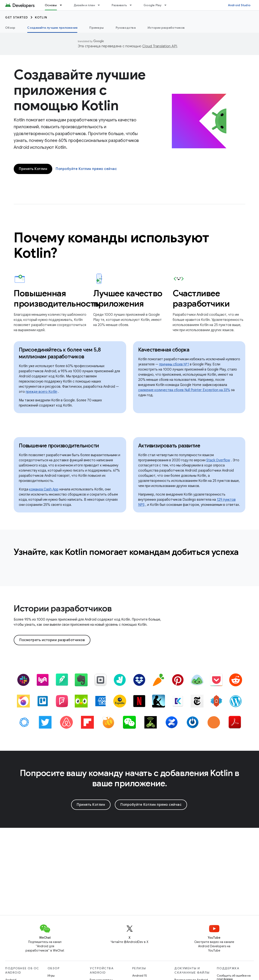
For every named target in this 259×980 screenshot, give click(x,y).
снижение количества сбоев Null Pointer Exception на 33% (184, 390)
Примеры (97, 28)
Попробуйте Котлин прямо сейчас (86, 169)
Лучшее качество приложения (128, 298)
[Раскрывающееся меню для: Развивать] (133, 5)
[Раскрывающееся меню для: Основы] (63, 5)
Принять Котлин (33, 169)
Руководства (126, 28)
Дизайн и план (84, 5)
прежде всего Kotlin (41, 392)
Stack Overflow (218, 460)
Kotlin (41, 17)
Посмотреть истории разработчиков (52, 640)
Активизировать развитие (169, 446)
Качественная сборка (164, 350)
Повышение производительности (59, 446)
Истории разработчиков (166, 28)
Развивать (119, 5)
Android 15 (140, 976)
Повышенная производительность (50, 298)
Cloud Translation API (160, 46)
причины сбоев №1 (174, 364)
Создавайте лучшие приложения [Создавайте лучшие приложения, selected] (52, 28)
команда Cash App (44, 489)
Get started (17, 17)
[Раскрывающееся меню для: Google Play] (167, 5)
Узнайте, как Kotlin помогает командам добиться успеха (126, 552)
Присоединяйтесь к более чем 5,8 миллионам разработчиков (60, 353)
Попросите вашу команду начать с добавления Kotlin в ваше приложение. (130, 778)
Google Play (153, 5)
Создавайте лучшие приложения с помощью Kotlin (80, 90)
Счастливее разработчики (201, 298)
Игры (51, 976)
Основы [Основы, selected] (51, 5)
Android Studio (239, 5)
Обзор (10, 28)
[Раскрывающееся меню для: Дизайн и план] (101, 5)
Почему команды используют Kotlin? (112, 245)
